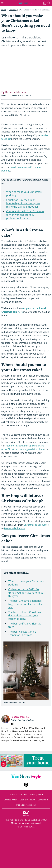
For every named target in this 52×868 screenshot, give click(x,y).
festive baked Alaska (15, 528)
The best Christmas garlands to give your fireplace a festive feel (26, 604)
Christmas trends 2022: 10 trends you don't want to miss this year (26, 593)
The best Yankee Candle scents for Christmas (22, 633)
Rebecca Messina (20, 717)
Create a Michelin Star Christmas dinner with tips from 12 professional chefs (25, 215)
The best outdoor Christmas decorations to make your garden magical (25, 615)
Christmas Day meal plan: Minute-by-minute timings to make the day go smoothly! (23, 203)
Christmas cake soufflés (36, 525)
